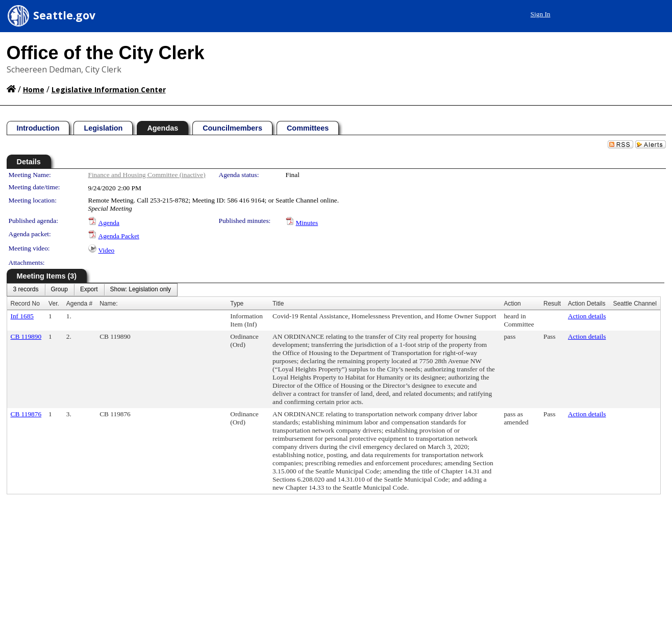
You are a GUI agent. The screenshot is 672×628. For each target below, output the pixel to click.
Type (237, 304)
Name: (108, 304)
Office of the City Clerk (106, 53)
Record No (25, 304)
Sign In (541, 14)
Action (512, 304)
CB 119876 (26, 414)
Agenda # (79, 304)
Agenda (109, 223)
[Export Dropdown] (89, 290)
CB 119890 (26, 336)
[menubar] (92, 290)
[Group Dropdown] (59, 290)
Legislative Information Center (109, 90)
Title (278, 304)
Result (552, 304)
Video (107, 250)
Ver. (54, 304)
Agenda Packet (119, 236)
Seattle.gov (64, 15)
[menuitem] (26, 290)
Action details (587, 316)
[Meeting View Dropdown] (141, 290)
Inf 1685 (22, 316)
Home (34, 90)
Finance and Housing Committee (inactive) (147, 175)
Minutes (307, 223)
